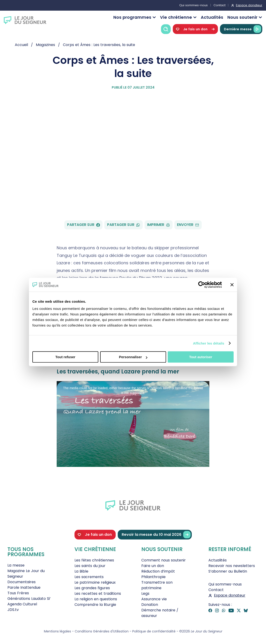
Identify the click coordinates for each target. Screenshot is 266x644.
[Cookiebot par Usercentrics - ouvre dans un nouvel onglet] (202, 285)
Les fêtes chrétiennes (94, 560)
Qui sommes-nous (193, 5)
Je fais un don (195, 29)
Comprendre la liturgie (95, 605)
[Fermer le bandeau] (232, 285)
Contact (220, 5)
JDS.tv (13, 610)
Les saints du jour (90, 566)
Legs (145, 593)
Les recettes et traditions (98, 593)
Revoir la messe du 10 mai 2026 (156, 535)
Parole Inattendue (24, 587)
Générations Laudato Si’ (29, 599)
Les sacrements (89, 577)
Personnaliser (133, 357)
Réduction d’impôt (158, 571)
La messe (16, 565)
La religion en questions (96, 599)
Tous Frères (18, 593)
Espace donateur (249, 5)
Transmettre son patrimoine (157, 585)
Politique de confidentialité (154, 631)
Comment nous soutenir (164, 560)
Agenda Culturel (22, 604)
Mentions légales (57, 631)
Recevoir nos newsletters (232, 566)
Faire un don (153, 566)
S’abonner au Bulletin (228, 571)
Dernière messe (243, 29)
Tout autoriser (201, 357)
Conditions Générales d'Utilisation (102, 631)
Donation (150, 605)
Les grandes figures (92, 588)
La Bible (81, 571)
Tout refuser (65, 357)
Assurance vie (154, 599)
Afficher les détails (209, 343)
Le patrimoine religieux (95, 582)
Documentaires (22, 582)
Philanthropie (153, 577)
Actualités (212, 17)
